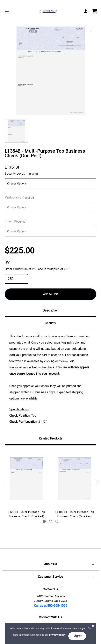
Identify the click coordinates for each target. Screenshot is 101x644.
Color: (15, 221)
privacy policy (57, 635)
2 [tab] (50, 521)
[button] (50, 564)
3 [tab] (57, 521)
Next (97, 482)
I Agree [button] (77, 636)
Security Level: (21, 174)
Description (50, 310)
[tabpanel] (26, 485)
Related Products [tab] (51, 438)
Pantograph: (19, 197)
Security (50, 323)
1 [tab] (44, 521)
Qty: (7, 262)
